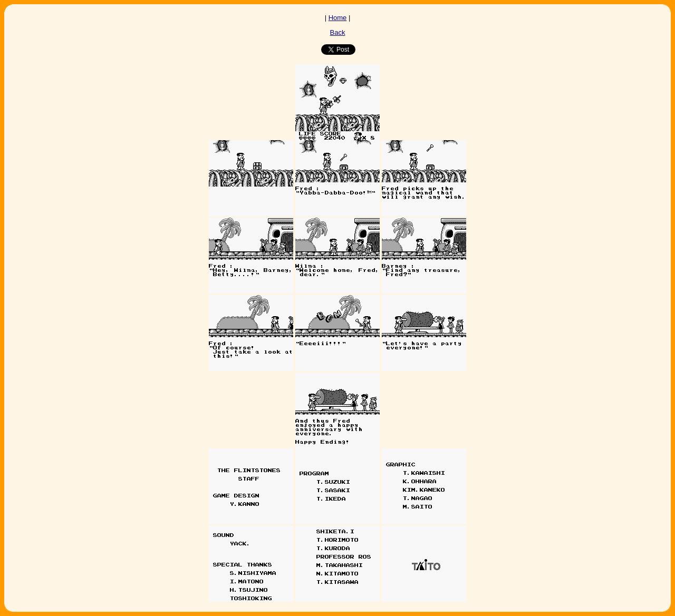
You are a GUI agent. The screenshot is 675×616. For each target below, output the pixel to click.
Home (338, 18)
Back (338, 32)
